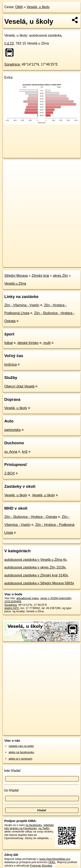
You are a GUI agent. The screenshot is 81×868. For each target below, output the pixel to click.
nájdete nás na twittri (21, 746)
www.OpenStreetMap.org (55, 859)
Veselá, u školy (38, 7)
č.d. (9, 43)
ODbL (52, 862)
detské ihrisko (28, 343)
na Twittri (44, 828)
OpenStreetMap (34, 260)
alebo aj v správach (20, 759)
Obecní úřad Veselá (19, 386)
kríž (25, 452)
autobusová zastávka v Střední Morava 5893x (39, 583)
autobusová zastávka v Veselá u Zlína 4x (35, 560)
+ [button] (10, 167)
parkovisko (12, 430)
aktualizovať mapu (28, 598)
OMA (19, 7)
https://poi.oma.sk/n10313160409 (23, 264)
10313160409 (13, 601)
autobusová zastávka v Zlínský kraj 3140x (36, 575)
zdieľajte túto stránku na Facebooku (29, 827)
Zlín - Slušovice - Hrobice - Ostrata (31, 517)
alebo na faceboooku (21, 752)
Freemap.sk (57, 260)
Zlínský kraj (40, 276)
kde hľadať (13, 771)
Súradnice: (13, 64)
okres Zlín (60, 276)
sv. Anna (11, 452)
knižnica (11, 364)
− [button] (10, 174)
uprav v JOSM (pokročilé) (56, 598)
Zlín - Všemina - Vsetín (22, 305)
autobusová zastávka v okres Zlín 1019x (35, 567)
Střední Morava (16, 276)
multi (47, 343)
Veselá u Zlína (15, 284)
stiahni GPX (12, 608)
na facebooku (34, 825)
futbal (8, 343)
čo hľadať (12, 790)
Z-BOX (10, 473)
